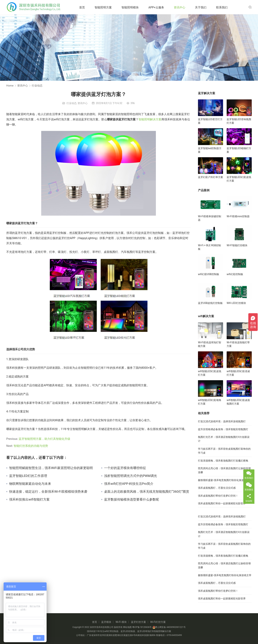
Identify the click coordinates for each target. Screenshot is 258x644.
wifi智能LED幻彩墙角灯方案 (210, 402)
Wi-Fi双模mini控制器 (238, 216)
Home (10, 86)
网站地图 (127, 627)
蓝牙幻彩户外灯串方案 (211, 177)
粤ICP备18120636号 (142, 627)
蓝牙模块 (106, 622)
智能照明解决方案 (150, 119)
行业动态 (71, 103)
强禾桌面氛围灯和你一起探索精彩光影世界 (222, 503)
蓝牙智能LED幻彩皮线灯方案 (239, 179)
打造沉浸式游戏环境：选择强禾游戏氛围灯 (222, 421)
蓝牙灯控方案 (138, 622)
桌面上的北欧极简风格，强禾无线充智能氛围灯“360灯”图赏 (147, 492)
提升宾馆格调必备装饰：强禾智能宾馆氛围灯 (223, 429)
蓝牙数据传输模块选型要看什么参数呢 (132, 499)
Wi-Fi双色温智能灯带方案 (238, 344)
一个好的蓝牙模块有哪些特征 (125, 468)
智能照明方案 (104, 7)
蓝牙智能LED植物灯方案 (239, 150)
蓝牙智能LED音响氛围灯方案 (239, 121)
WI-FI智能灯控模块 (237, 245)
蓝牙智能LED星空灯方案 (210, 121)
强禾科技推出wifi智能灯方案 (29, 499)
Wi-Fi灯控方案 (158, 622)
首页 (83, 7)
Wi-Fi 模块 (121, 622)
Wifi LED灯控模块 (236, 303)
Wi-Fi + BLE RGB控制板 (209, 247)
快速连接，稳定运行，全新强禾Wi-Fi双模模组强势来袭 (48, 492)
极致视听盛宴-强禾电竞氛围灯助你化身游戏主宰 (225, 480)
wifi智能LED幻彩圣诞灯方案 (238, 373)
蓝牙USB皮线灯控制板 (210, 303)
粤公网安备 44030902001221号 (169, 627)
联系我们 (223, 7)
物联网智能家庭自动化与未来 (30, 484)
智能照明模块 (131, 7)
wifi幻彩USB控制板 (209, 274)
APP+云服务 (157, 7)
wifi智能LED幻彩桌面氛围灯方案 (238, 402)
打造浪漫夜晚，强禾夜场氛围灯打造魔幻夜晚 (223, 461)
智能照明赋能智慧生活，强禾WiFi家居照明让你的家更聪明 (51, 468)
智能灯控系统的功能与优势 (31, 446)
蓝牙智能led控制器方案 (210, 150)
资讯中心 (181, 7)
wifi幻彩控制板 (235, 274)
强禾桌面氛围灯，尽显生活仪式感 (217, 488)
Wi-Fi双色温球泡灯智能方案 (210, 344)
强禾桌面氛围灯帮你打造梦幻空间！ (218, 496)
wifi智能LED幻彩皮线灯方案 (210, 373)
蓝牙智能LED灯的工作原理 (28, 476)
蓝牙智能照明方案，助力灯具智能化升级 (44, 439)
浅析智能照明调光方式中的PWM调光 (131, 476)
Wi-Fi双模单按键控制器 (210, 218)
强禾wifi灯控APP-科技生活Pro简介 (129, 484)
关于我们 (202, 7)
